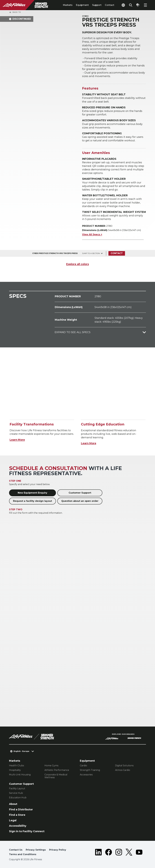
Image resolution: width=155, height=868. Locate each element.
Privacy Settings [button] (36, 850)
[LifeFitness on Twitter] (129, 853)
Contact (110, 5)
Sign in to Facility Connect (27, 831)
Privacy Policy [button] (58, 850)
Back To (15, 12)
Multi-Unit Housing (20, 775)
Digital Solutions (124, 766)
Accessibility (18, 826)
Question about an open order (80, 501)
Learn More (17, 440)
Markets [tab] (68, 5)
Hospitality (15, 770)
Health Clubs (16, 766)
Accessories (86, 775)
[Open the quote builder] (138, 5)
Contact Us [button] (16, 850)
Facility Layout (17, 788)
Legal (13, 820)
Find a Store (17, 815)
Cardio (83, 766)
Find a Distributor (21, 810)
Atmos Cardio (123, 770)
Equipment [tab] (82, 5)
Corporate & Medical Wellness (56, 776)
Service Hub (16, 793)
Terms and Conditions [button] (23, 854)
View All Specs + (92, 234)
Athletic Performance (57, 770)
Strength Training (90, 770)
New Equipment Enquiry (32, 493)
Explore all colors (78, 264)
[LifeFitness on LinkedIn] (98, 853)
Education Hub (18, 798)
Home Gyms (51, 766)
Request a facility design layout (32, 501)
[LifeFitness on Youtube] (139, 853)
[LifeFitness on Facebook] (109, 853)
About (13, 804)
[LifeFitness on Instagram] (119, 853)
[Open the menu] (145, 5)
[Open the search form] (131, 5)
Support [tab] (97, 5)
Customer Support (80, 493)
